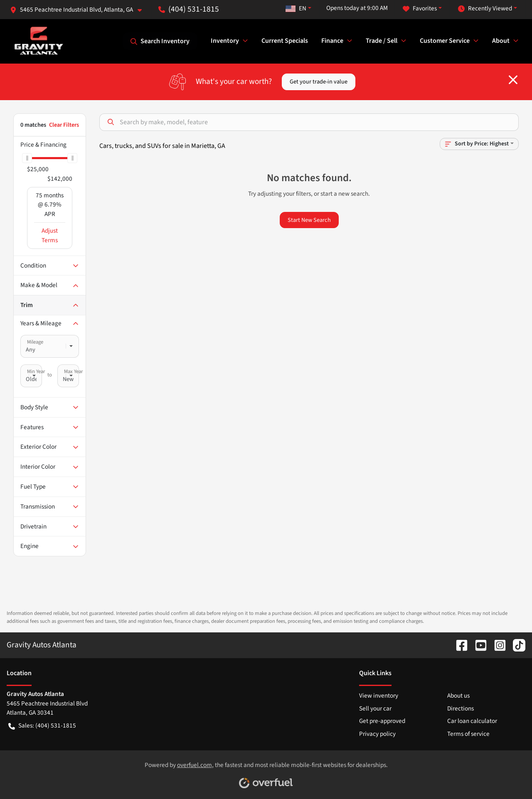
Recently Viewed (485, 9)
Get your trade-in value (319, 82)
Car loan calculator (472, 721)
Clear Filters (64, 125)
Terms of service (468, 734)
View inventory (379, 696)
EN (296, 8)
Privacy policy (377, 734)
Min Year (36, 371)
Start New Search (309, 220)
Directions (461, 708)
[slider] (27, 158)
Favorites (420, 9)
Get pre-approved (382, 721)
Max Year (73, 371)
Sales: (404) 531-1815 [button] (42, 726)
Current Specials (285, 41)
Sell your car (375, 708)
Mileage (35, 342)
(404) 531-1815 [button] (189, 9)
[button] (79, 10)
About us (458, 696)
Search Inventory (160, 41)
